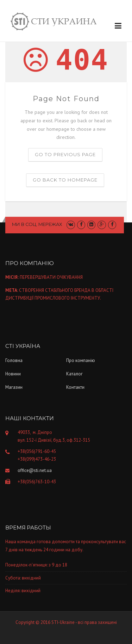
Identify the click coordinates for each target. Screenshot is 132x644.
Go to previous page (65, 154)
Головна (14, 360)
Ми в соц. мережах (37, 224)
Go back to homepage (65, 180)
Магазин (14, 387)
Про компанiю (81, 360)
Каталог (74, 374)
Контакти (75, 387)
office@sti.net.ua (35, 470)
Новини (13, 374)
